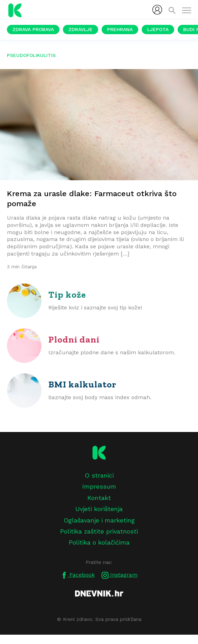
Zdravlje (81, 29)
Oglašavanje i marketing (99, 520)
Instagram (120, 575)
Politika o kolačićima (99, 542)
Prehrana (120, 29)
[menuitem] (157, 10)
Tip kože (67, 295)
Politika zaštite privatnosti (99, 531)
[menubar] (157, 10)
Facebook (78, 575)
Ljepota (158, 29)
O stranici (99, 475)
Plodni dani (74, 339)
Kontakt (99, 498)
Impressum (99, 486)
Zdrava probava (33, 29)
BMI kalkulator (82, 384)
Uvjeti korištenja (99, 509)
